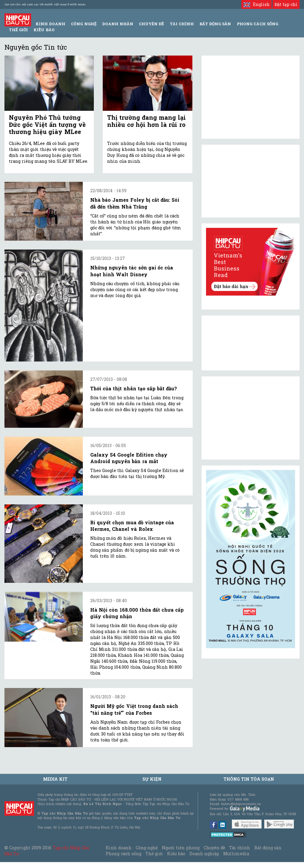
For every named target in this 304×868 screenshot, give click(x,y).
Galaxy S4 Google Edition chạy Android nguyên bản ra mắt (129, 458)
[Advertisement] (251, 418)
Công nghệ (147, 848)
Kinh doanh (118, 848)
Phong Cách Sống (258, 24)
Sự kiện (152, 779)
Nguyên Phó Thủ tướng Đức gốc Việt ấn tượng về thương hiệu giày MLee (47, 124)
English (256, 4)
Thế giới (18, 30)
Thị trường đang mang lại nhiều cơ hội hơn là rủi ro (147, 121)
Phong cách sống (123, 854)
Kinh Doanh (50, 24)
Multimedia (236, 854)
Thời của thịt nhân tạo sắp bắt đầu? (134, 388)
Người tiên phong (180, 848)
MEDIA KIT (55, 779)
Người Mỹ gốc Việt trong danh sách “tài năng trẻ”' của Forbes (134, 709)
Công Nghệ (84, 24)
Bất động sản (215, 24)
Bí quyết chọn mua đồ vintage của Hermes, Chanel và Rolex (132, 526)
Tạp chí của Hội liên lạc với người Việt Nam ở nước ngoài (45, 4)
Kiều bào (44, 30)
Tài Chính (182, 24)
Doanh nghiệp (204, 854)
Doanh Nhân (118, 24)
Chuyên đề (151, 24)
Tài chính (240, 848)
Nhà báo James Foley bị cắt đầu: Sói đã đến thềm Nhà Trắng (135, 203)
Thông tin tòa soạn (249, 779)
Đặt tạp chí (286, 4)
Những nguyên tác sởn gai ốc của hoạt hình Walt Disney (132, 271)
